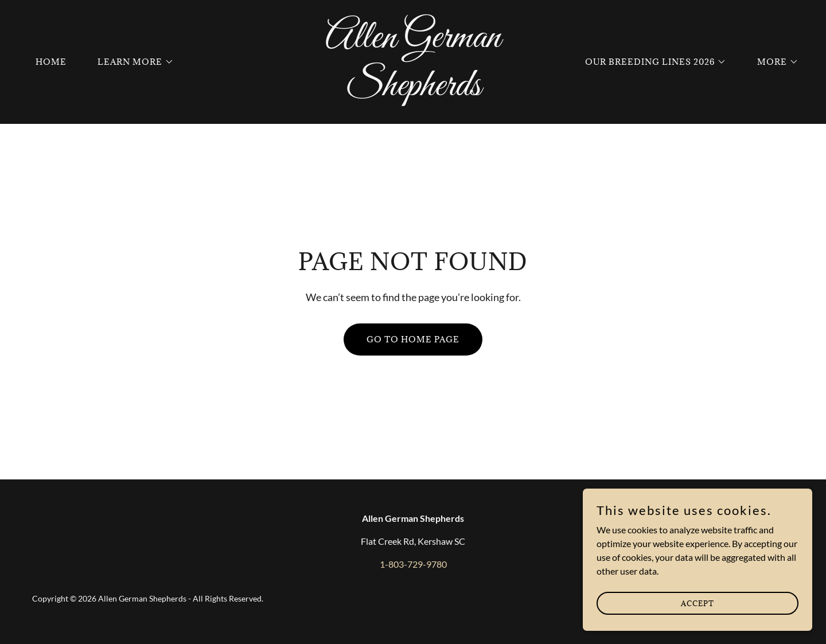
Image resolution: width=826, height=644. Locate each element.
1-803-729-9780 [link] (413, 564)
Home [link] (51, 62)
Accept (698, 603)
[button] (132, 62)
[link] (413, 91)
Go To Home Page (413, 339)
